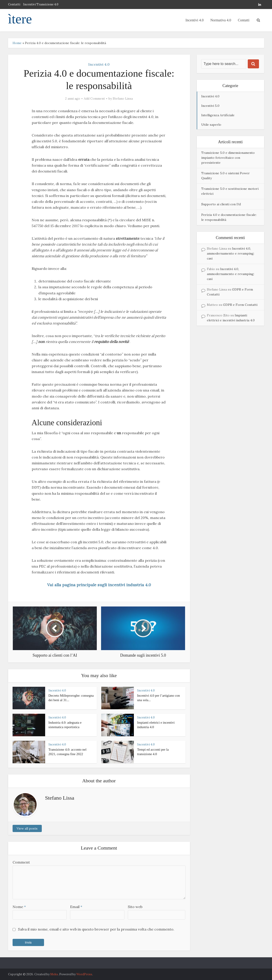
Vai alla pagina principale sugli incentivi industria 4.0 (99, 585)
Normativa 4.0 (221, 20)
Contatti (14, 4)
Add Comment (94, 98)
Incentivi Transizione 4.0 (41, 4)
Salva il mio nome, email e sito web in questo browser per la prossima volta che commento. (96, 929)
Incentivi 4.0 (195, 20)
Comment (21, 862)
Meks (54, 974)
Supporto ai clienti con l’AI (221, 204)
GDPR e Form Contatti (240, 305)
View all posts (27, 828)
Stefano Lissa (123, 98)
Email (76, 907)
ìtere (20, 19)
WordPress (84, 974)
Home (17, 43)
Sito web (135, 907)
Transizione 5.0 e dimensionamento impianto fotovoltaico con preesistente (228, 158)
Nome (19, 907)
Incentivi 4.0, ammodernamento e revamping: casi (231, 253)
